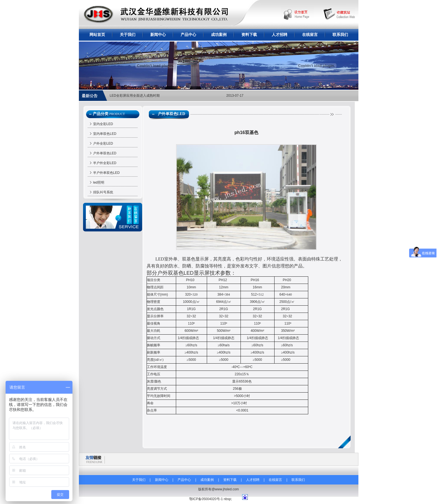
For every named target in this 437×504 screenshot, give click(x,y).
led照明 (99, 182)
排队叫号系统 (103, 192)
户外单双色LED (105, 153)
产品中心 (188, 35)
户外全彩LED (103, 143)
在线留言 (310, 35)
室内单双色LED (105, 134)
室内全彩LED (103, 124)
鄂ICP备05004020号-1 (206, 499)
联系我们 (340, 35)
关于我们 (128, 35)
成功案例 (219, 35)
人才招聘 (280, 35)
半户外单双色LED (106, 173)
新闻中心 (158, 35)
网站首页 (97, 35)
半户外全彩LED (105, 163)
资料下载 (249, 35)
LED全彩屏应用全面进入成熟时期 (135, 96)
